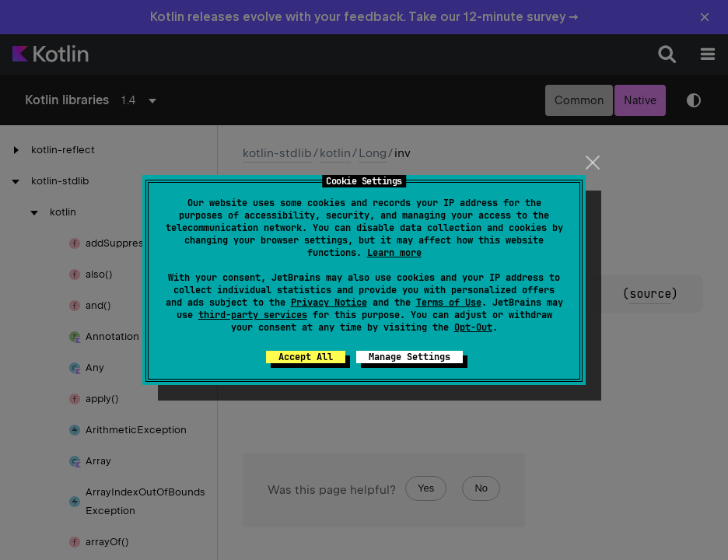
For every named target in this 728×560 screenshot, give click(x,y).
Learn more (394, 253)
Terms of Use (449, 303)
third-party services (253, 315)
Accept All (306, 357)
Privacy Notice (329, 303)
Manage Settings (409, 357)
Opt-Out (473, 327)
